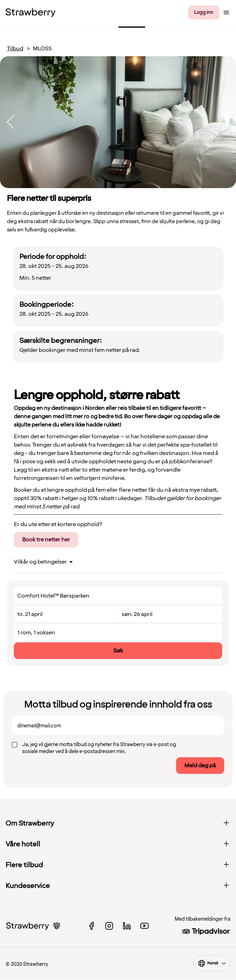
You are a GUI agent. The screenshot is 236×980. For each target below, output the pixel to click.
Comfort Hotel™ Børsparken (53, 596)
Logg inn (204, 12)
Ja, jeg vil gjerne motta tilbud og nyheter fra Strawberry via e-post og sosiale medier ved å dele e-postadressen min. (99, 748)
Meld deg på (200, 766)
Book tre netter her (46, 540)
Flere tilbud (118, 865)
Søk (118, 651)
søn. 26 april (137, 614)
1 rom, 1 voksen (36, 633)
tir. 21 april (30, 614)
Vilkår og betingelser (40, 562)
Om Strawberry (118, 823)
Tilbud (15, 49)
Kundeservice (118, 886)
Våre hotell (118, 844)
